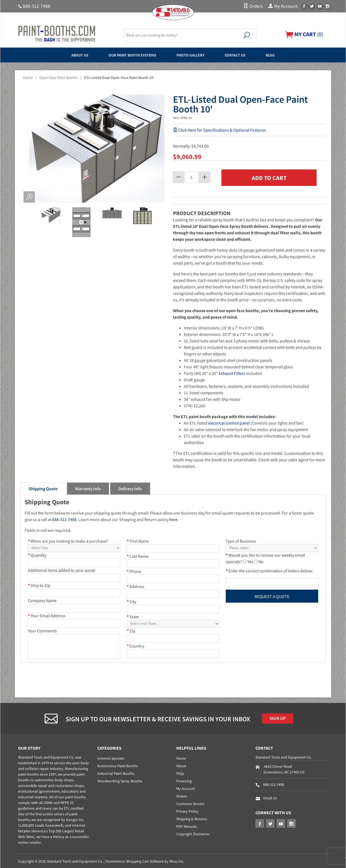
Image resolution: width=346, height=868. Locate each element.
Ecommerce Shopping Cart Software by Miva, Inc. (145, 861)
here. (174, 519)
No (261, 561)
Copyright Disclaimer (193, 833)
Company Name (42, 600)
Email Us (270, 797)
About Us (66, 55)
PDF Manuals (187, 826)
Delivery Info (130, 488)
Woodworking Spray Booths (120, 780)
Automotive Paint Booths (118, 765)
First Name (138, 540)
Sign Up (279, 718)
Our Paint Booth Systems (126, 55)
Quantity (37, 554)
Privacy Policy (187, 811)
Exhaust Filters (232, 372)
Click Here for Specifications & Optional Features (219, 130)
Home (28, 78)
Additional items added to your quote (62, 569)
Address (136, 586)
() (303, 34)
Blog (285, 55)
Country (135, 645)
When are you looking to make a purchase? (68, 540)
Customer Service (190, 803)
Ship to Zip (39, 585)
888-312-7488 (36, 6)
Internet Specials (111, 758)
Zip (131, 630)
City (132, 601)
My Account (283, 6)
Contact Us (244, 55)
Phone (134, 570)
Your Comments (42, 630)
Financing (184, 780)
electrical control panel (229, 422)
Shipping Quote (43, 488)
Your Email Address (47, 615)
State (133, 616)
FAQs (180, 773)
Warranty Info (88, 488)
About (181, 765)
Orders (253, 6)
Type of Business (241, 540)
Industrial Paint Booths (116, 773)
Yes (250, 561)
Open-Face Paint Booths (58, 78)
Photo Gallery (193, 55)
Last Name (138, 555)
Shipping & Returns (192, 818)
